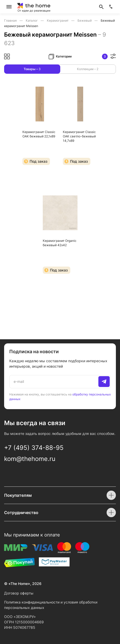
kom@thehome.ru (30, 459)
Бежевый (85, 20)
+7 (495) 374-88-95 (34, 448)
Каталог (32, 20)
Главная (11, 20)
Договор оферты (19, 593)
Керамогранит (58, 20)
